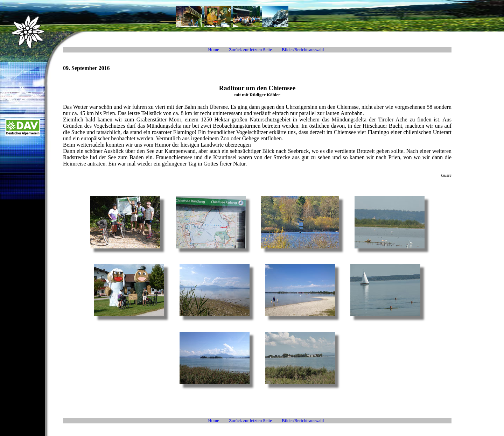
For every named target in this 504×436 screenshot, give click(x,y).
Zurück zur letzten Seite (250, 50)
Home (214, 50)
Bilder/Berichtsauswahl (303, 50)
